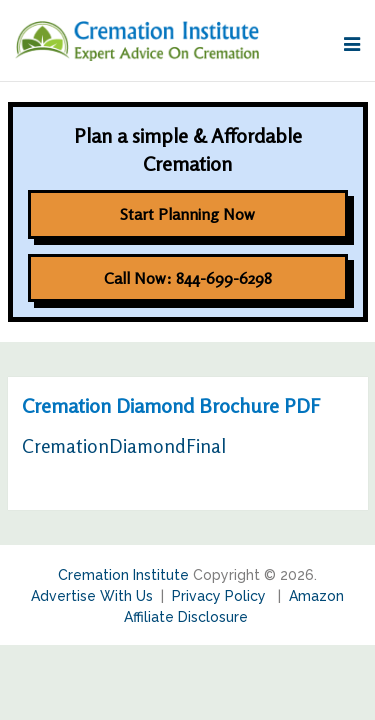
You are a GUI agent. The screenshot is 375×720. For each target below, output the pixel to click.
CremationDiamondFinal (124, 445)
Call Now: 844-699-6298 (188, 278)
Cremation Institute (123, 575)
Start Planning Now (187, 214)
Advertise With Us (92, 596)
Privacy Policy (221, 596)
